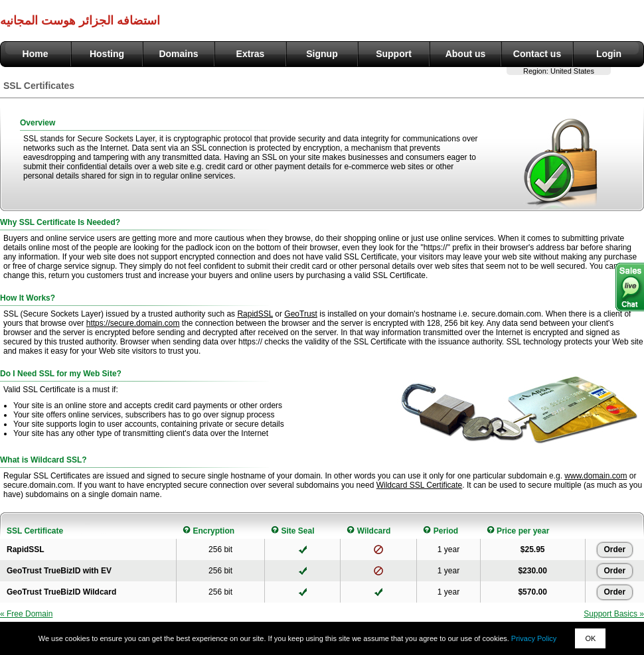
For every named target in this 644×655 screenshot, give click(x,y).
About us (466, 54)
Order (615, 549)
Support (394, 54)
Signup (322, 54)
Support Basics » (614, 614)
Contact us (537, 54)
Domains (178, 54)
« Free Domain (26, 614)
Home (36, 54)
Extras (251, 54)
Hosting (107, 54)
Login (609, 54)
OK (590, 638)
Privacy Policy (534, 638)
